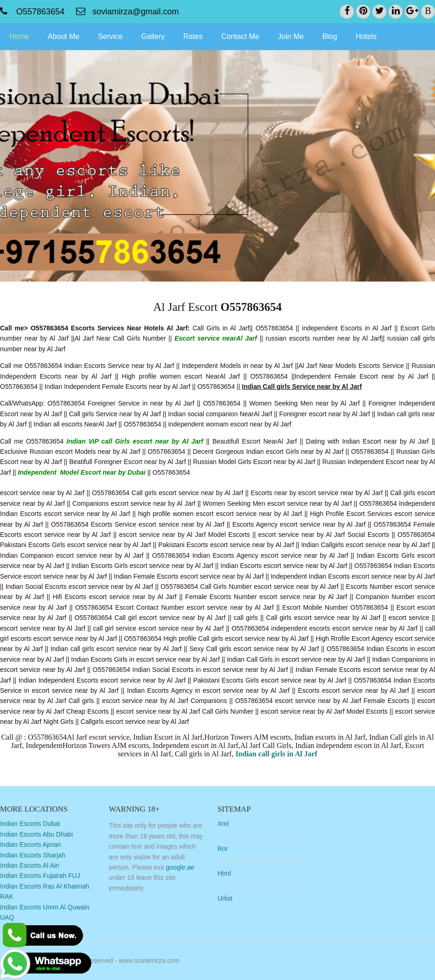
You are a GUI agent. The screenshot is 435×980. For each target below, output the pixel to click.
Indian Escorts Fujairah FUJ (40, 876)
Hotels (366, 36)
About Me (64, 36)
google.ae (180, 867)
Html (224, 873)
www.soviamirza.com (149, 961)
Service (110, 36)
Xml (223, 824)
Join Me (291, 36)
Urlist (225, 898)
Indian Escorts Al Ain (30, 865)
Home (19, 36)
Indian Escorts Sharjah (33, 855)
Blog (330, 36)
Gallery (153, 36)
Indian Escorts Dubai (30, 824)
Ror (223, 849)
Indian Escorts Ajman (31, 845)
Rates (193, 36)
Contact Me (240, 36)
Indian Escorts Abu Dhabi (36, 834)
